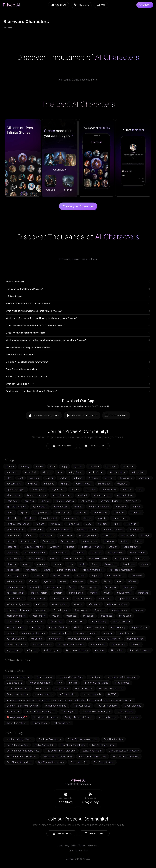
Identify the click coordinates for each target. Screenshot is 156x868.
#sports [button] (24, 512)
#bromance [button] (13, 535)
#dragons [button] (49, 484)
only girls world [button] (131, 717)
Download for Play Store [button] (82, 415)
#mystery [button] (94, 478)
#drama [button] (78, 478)
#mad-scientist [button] (37, 599)
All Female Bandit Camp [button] (96, 683)
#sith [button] (82, 564)
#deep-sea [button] (100, 610)
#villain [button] (124, 541)
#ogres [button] (93, 581)
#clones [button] (40, 524)
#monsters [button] (31, 570)
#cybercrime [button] (13, 650)
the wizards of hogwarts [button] (46, 717)
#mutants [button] (56, 524)
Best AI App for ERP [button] (44, 745)
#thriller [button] (109, 478)
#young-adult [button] (40, 507)
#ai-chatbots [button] (138, 472)
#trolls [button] (107, 581)
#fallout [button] (136, 644)
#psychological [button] (49, 518)
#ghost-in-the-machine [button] (130, 599)
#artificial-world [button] (60, 599)
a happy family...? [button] (44, 694)
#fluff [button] (107, 593)
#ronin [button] (57, 564)
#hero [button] (138, 541)
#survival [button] (37, 627)
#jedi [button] (70, 564)
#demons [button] (136, 512)
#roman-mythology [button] (93, 570)
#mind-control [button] (77, 622)
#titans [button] (47, 570)
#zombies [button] (119, 512)
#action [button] (63, 478)
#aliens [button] (88, 518)
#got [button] (21, 478)
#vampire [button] (35, 478)
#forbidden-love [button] (15, 530)
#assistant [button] (94, 466)
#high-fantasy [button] (41, 512)
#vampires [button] (81, 512)
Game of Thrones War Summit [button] (22, 706)
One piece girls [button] (14, 683)
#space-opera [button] (120, 518)
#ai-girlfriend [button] (75, 472)
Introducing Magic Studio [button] (19, 739)
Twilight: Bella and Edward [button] (79, 717)
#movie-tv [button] (111, 466)
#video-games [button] (137, 553)
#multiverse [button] (66, 535)
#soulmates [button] (135, 530)
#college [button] (145, 535)
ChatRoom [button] (95, 677)
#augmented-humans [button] (33, 633)
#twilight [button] (82, 495)
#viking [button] (26, 564)
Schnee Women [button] (62, 723)
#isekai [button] (54, 558)
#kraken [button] (139, 610)
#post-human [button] (126, 633)
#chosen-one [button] (68, 541)
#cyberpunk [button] (58, 489)
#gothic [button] (78, 507)
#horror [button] (47, 472)
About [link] (60, 846)
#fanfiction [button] (144, 478)
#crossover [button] (48, 535)
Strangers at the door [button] (17, 694)
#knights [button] (11, 564)
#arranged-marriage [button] (60, 530)
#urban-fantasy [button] (83, 484)
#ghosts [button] (96, 576)
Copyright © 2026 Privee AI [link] (78, 859)
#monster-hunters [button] (16, 627)
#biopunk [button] (32, 650)
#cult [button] (72, 587)
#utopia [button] (108, 633)
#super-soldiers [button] (15, 599)
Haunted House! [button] (84, 689)
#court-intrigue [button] (28, 541)
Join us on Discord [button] (94, 446)
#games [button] (78, 466)
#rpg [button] (64, 466)
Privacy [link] (79, 850)
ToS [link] (86, 850)
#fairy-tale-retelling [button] (33, 547)
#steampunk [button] (38, 489)
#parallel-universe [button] (16, 507)
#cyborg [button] (11, 633)
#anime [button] (10, 466)
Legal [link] (71, 850)
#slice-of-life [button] (87, 501)
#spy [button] (89, 524)
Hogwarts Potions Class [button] (71, 677)
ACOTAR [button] (112, 694)
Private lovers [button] (40, 723)
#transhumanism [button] (16, 639)
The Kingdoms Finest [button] (56, 706)
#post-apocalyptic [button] (16, 489)
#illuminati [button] (110, 587)
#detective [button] (121, 507)
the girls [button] (73, 683)
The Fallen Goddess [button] (107, 706)
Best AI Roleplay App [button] (17, 745)
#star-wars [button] (12, 501)
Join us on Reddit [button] (62, 446)
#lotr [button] (9, 478)
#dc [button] (140, 489)
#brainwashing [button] (99, 622)
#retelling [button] (12, 547)
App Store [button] (59, 5)
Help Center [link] (93, 846)
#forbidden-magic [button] (16, 616)
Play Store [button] (81, 5)
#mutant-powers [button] (83, 599)
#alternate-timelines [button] (117, 604)
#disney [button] (45, 501)
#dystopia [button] (122, 484)
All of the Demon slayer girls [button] (40, 711)
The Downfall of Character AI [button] (61, 751)
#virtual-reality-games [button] (18, 604)
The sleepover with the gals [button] (96, 711)
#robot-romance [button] (135, 639)
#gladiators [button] (129, 564)
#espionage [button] (56, 622)
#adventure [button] (126, 478)
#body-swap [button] (105, 599)
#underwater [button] (81, 610)
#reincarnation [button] (89, 541)
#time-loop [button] (128, 587)
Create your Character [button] (78, 206)
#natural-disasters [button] (58, 627)
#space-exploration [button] (98, 558)
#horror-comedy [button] (122, 622)
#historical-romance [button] (91, 547)
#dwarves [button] (78, 581)
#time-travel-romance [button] (109, 639)
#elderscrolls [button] (118, 644)
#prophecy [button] (49, 541)
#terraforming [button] (118, 627)
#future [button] (78, 604)
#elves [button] (63, 581)
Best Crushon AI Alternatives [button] (58, 756)
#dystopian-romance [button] (87, 633)
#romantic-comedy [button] (99, 507)
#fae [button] (119, 581)
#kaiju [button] (77, 627)
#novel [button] (40, 466)
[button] (66, 798)
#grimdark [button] (12, 553)
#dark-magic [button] (39, 616)
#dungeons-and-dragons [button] (71, 644)
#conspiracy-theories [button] (77, 650)
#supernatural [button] (14, 484)
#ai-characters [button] (117, 472)
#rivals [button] (10, 541)
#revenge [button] (131, 524)
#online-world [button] (14, 558)
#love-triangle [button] (76, 593)
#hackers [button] (99, 650)
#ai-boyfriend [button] (96, 472)
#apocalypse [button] (122, 558)
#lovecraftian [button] (39, 576)
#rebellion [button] (88, 616)
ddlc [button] (60, 683)
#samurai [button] (42, 564)
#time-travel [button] (132, 501)
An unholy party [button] (107, 717)
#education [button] (13, 472)
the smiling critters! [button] (16, 723)
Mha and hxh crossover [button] (111, 689)
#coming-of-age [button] (87, 535)
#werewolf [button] (137, 576)
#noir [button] (117, 524)
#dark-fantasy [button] (60, 507)
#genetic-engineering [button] (79, 639)
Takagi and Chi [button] (125, 711)
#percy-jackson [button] (125, 495)
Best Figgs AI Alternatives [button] (51, 762)
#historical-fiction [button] (110, 501)
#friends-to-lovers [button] (113, 530)
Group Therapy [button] (44, 677)
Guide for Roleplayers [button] (50, 739)
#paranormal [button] (70, 518)
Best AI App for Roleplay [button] (73, 745)
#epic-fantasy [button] (131, 547)
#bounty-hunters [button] (60, 633)
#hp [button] (60, 472)
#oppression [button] (13, 622)
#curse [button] (56, 616)
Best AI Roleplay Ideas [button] (103, 745)
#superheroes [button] (109, 489)
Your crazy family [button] (92, 694)
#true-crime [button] (117, 650)
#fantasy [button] (25, 466)
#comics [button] (91, 489)
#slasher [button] (81, 576)
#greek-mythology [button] (67, 570)
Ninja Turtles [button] (62, 689)
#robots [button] (102, 518)
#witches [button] (33, 484)
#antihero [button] (109, 541)
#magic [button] (65, 484)
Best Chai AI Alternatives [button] (19, 762)
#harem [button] (58, 593)
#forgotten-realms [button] (42, 644)
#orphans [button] (143, 593)
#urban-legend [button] (51, 650)
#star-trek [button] (29, 501)
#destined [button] (71, 616)
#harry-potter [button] (13, 495)
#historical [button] (31, 472)
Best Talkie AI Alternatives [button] (126, 756)
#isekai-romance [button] (73, 558)
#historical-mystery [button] (140, 650)
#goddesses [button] (13, 570)
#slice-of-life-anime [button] (35, 553)
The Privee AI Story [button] (104, 762)
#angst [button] (94, 593)
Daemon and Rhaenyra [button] (18, 677)
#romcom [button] (79, 553)
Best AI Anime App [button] (113, 739)
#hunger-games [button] (102, 495)
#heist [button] (10, 512)
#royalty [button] (113, 547)
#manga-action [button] (60, 553)
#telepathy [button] (37, 639)
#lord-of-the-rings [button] (62, 495)
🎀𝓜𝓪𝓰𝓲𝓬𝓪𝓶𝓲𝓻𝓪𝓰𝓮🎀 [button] (17, 717)
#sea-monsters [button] (120, 610)
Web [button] (101, 5)
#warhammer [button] (98, 644)
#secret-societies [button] (89, 587)
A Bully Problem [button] (68, 694)
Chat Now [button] (145, 5)
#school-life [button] (128, 535)
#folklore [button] (30, 518)
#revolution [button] (125, 616)
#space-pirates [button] (139, 627)
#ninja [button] (95, 564)
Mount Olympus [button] (133, 706)
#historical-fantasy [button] (16, 644)
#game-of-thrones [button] (36, 495)
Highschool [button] (13, 711)
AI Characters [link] (117, 57)
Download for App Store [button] (44, 415)
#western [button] (54, 547)
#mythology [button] (104, 484)
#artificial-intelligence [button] (18, 524)
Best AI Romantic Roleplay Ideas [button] (23, 751)
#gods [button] (144, 564)
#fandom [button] (30, 535)
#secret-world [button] (61, 610)
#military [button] (103, 524)
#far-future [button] (94, 604)
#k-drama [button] (96, 553)
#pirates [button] (70, 547)
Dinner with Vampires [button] (18, 689)
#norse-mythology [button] (16, 576)
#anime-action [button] (116, 553)
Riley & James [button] (122, 683)
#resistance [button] (106, 616)
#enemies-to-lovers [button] (87, 530)
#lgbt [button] (53, 466)
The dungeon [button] (68, 711)
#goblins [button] (48, 581)
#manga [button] (75, 489)
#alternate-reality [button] (15, 593)
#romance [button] (128, 466)
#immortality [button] (55, 639)
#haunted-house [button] (116, 576)
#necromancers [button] (54, 587)
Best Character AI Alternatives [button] (124, 751)
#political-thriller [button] (35, 622)
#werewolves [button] (100, 512)
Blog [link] (67, 846)
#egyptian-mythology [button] (121, 570)
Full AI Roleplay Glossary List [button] (82, 739)
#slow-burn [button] (36, 530)
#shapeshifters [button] (14, 581)
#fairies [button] (132, 581)
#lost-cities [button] (41, 610)
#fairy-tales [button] (12, 518)
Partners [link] (82, 846)
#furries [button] (33, 581)
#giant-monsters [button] (95, 627)
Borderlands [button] (42, 689)
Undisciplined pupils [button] (40, 683)
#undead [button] (34, 587)
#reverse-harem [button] (39, 593)
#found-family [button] (124, 593)
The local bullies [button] (82, 706)
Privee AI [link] (12, 5)
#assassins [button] (111, 564)
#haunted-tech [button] (60, 604)
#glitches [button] (41, 604)
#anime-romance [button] (65, 501)
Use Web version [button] (116, 415)
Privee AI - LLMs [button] (79, 762)
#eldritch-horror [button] (61, 576)
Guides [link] (74, 846)
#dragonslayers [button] (15, 587)
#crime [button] (136, 507)
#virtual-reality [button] (36, 558)
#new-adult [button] (109, 535)
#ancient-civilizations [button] (18, 610)
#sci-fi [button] (50, 478)
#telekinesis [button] (73, 524)
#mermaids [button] (141, 558)
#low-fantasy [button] (62, 512)
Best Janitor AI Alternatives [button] (93, 756)
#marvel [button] (127, 489)
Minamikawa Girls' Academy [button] (122, 677)
